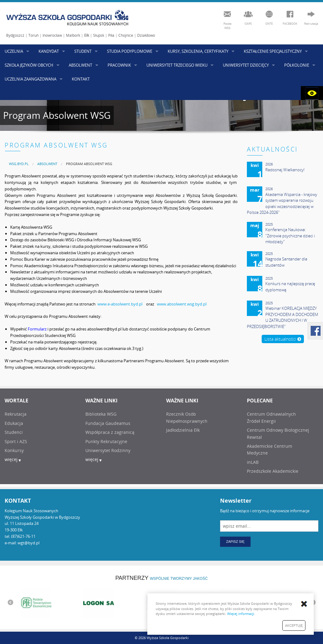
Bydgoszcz (15, 35)
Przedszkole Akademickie (273, 471)
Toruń (33, 35)
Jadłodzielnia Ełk (183, 430)
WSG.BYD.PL (19, 164)
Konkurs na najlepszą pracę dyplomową (290, 287)
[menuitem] (19, 164)
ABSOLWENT (80, 65)
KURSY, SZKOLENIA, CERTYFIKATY (198, 51)
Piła (111, 35)
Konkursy (14, 450)
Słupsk (99, 35)
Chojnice (126, 35)
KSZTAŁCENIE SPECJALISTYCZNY (273, 51)
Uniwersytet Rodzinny (108, 450)
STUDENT (83, 51)
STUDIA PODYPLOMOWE (130, 51)
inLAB (253, 462)
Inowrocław (52, 35)
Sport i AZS (16, 441)
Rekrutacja (16, 414)
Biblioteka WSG (101, 414)
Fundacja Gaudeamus (108, 423)
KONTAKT (81, 79)
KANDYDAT (49, 51)
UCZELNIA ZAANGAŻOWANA (31, 79)
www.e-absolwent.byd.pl (120, 304)
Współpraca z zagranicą (110, 432)
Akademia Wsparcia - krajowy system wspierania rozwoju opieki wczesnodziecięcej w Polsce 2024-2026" (282, 204)
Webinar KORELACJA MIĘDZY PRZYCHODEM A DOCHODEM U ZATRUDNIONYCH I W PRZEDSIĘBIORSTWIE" (282, 317)
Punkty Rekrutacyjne (106, 441)
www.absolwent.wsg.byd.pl (182, 304)
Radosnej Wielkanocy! (285, 170)
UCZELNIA (14, 51)
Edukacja (14, 423)
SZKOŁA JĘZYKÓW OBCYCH (29, 65)
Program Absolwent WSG (89, 164)
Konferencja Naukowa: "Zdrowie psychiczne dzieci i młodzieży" (290, 236)
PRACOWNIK (119, 65)
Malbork (73, 35)
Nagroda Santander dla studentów (286, 262)
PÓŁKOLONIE (297, 65)
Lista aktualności (283, 339)
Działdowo (146, 35)
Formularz (37, 329)
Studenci (14, 432)
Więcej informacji (241, 614)
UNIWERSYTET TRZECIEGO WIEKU (177, 65)
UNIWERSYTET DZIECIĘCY (246, 65)
